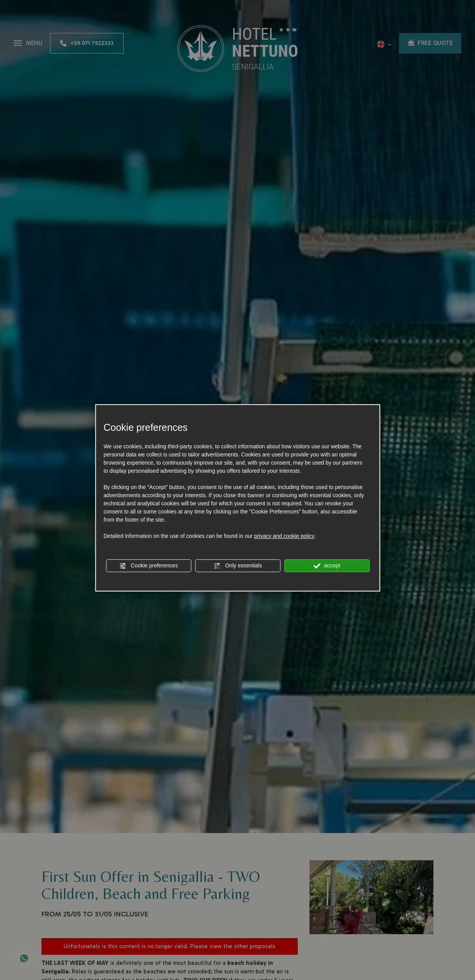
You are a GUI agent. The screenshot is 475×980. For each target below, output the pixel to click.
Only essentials (238, 566)
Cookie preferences (148, 566)
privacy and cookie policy (284, 536)
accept (327, 566)
